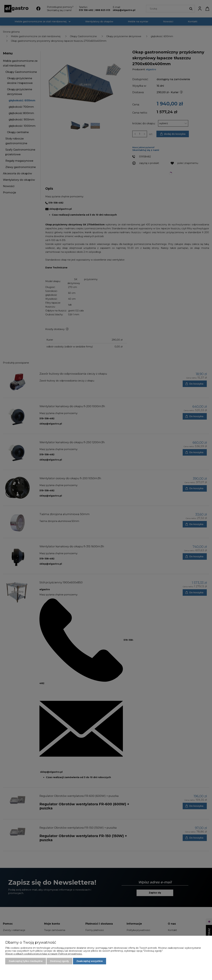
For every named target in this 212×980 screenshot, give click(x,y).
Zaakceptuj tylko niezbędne (26, 961)
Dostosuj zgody (59, 961)
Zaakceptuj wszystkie (90, 961)
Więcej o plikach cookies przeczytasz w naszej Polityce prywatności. (44, 954)
